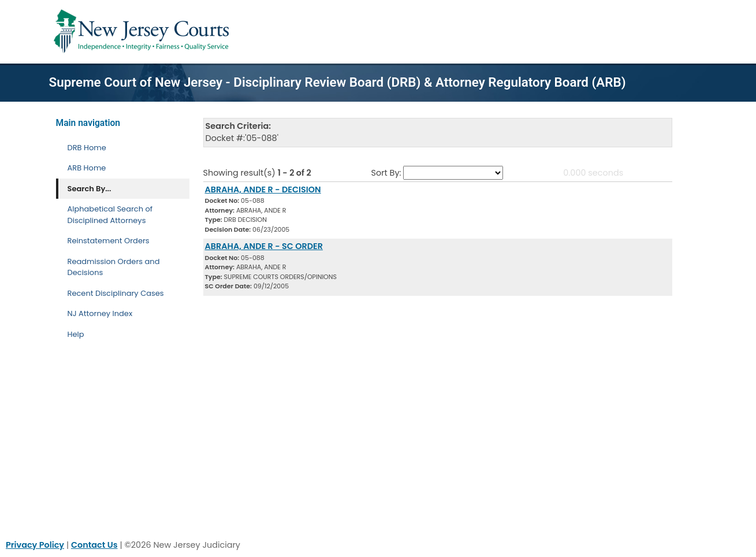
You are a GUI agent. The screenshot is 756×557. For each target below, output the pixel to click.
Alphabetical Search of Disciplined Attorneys (110, 215)
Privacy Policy (35, 545)
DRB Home (87, 148)
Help (76, 334)
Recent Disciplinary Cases (116, 293)
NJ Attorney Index (100, 313)
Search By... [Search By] (90, 189)
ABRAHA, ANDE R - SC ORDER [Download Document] (264, 246)
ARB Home (87, 168)
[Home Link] (144, 32)
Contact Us (94, 545)
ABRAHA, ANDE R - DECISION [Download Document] (263, 190)
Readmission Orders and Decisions (114, 267)
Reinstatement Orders (109, 241)
